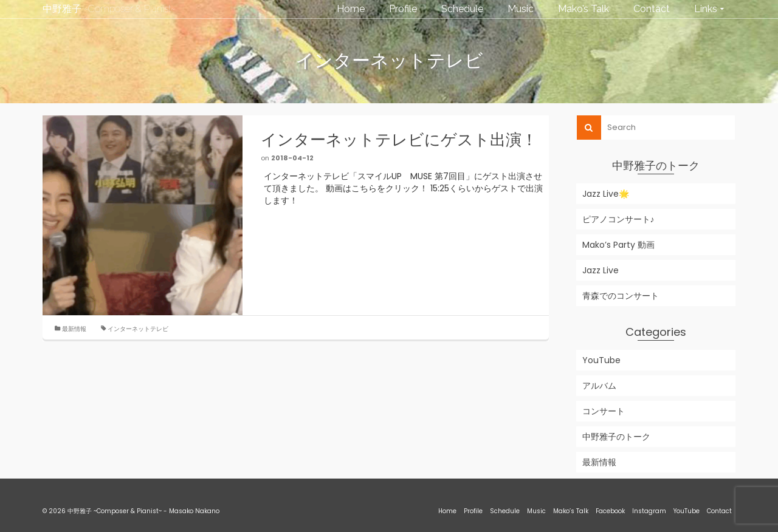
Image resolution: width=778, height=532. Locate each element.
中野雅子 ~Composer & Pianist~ (109, 9)
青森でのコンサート (621, 296)
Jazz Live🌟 (606, 194)
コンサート (604, 411)
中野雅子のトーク (616, 437)
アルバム (599, 386)
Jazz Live (601, 270)
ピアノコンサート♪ (618, 219)
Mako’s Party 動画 (618, 245)
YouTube (601, 360)
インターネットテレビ (138, 329)
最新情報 (74, 329)
